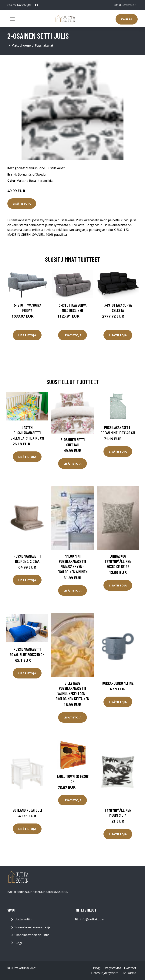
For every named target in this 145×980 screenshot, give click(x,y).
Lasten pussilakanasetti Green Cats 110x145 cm (27, 433)
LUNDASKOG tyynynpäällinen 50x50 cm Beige (118, 561)
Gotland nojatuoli (27, 810)
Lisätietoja (22, 203)
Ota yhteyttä (112, 968)
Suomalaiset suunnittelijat (33, 927)
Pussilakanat (44, 45)
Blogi (18, 943)
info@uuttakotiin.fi (125, 5)
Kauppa (127, 19)
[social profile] (36, 5)
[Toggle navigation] (12, 19)
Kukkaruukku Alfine (118, 683)
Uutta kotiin (23, 919)
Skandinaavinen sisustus (32, 935)
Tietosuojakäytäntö (105, 973)
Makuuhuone (21, 45)
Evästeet (130, 968)
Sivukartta (129, 973)
